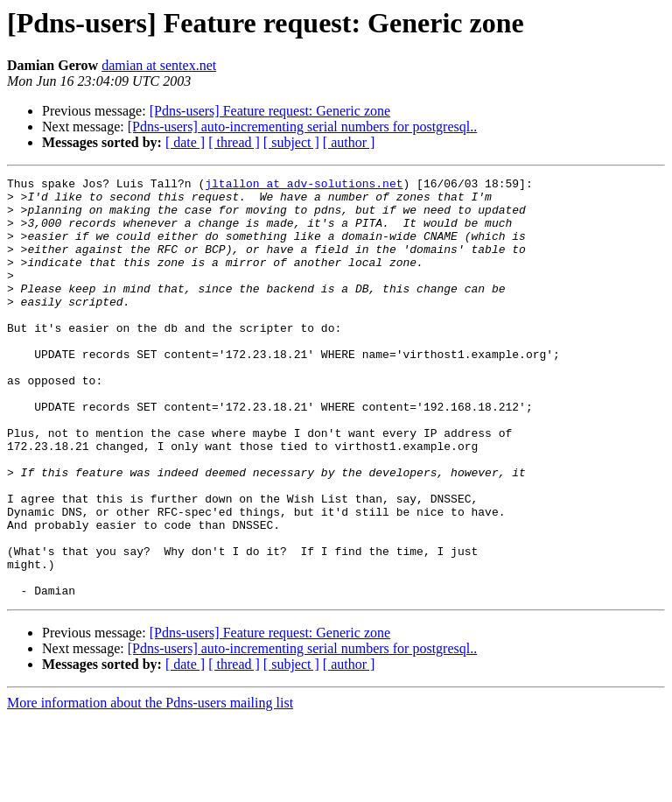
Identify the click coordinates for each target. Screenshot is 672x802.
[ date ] (185, 142)
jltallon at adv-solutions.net (304, 186)
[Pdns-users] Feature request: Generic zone (270, 111)
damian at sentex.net (159, 65)
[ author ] (349, 142)
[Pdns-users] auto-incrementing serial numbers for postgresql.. (302, 127)
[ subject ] (291, 142)
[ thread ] (234, 142)
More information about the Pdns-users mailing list (150, 787)
